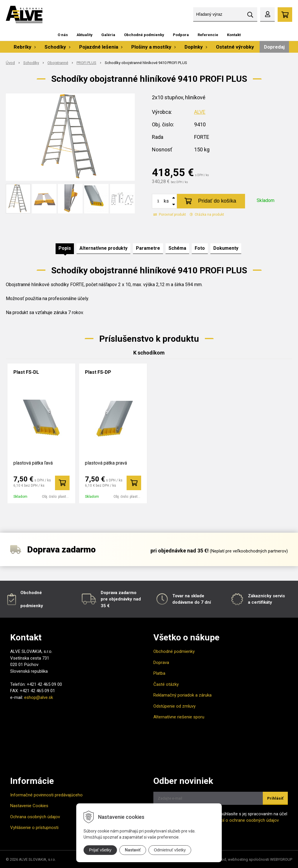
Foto (200, 248)
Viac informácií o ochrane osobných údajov (237, 820)
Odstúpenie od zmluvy (174, 706)
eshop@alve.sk (39, 697)
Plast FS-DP (98, 372)
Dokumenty (226, 248)
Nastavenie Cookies (29, 806)
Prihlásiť (275, 798)
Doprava (161, 662)
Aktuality (85, 35)
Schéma (177, 248)
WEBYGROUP (281, 859)
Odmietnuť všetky (170, 850)
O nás (63, 35)
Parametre (148, 248)
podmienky (32, 606)
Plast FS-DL (26, 372)
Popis (65, 248)
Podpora (181, 35)
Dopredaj (274, 47)
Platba (159, 673)
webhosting (238, 859)
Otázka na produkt (207, 215)
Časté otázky (166, 684)
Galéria (108, 35)
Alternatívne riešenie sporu (179, 717)
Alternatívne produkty (103, 248)
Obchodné (31, 593)
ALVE (200, 112)
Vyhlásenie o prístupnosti (34, 828)
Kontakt (234, 35)
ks (166, 201)
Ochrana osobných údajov (35, 817)
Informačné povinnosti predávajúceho (46, 795)
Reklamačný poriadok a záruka (182, 695)
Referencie (208, 35)
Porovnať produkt (170, 215)
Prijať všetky (100, 850)
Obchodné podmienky (144, 35)
